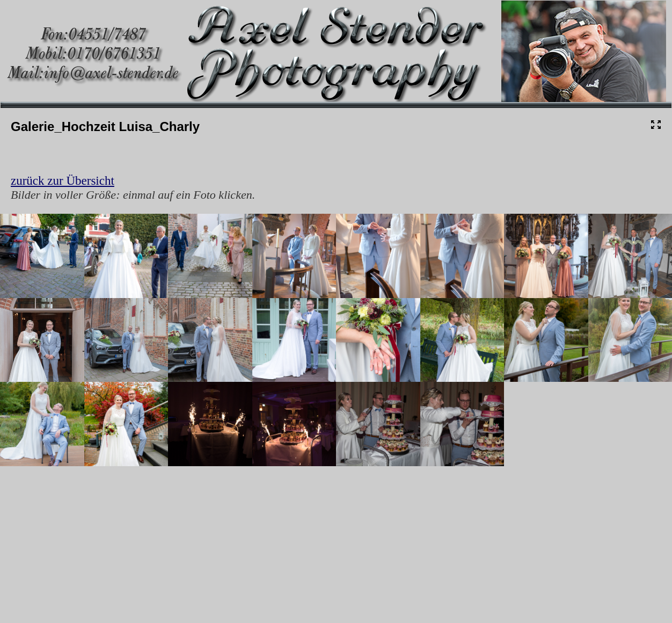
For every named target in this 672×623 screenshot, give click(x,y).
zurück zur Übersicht (63, 181)
